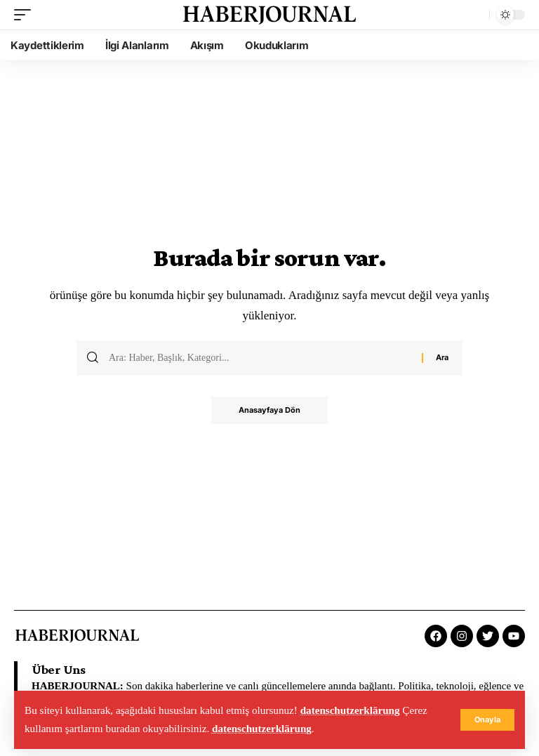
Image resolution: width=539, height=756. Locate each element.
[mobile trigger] (26, 15)
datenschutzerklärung (351, 711)
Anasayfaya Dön (269, 411)
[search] (475, 15)
